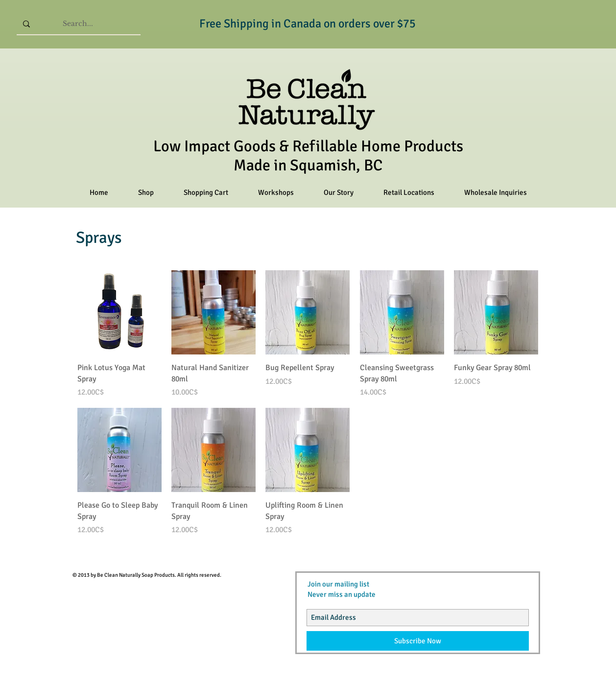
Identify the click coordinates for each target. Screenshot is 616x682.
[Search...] (78, 24)
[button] (146, 193)
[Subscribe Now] (418, 641)
